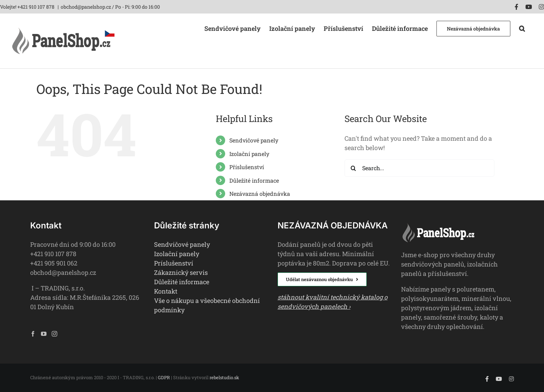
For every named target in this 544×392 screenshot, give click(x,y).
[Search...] (419, 168)
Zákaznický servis (181, 272)
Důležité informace (254, 180)
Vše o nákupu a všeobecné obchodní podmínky (207, 305)
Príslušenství (174, 263)
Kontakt (166, 291)
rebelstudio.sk (224, 377)
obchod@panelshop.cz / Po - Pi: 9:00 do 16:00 (110, 7)
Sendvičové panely (254, 140)
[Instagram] (54, 334)
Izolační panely (249, 154)
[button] (522, 28)
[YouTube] (44, 334)
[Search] (353, 168)
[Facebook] (33, 334)
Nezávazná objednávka (260, 194)
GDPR (164, 377)
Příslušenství (247, 167)
